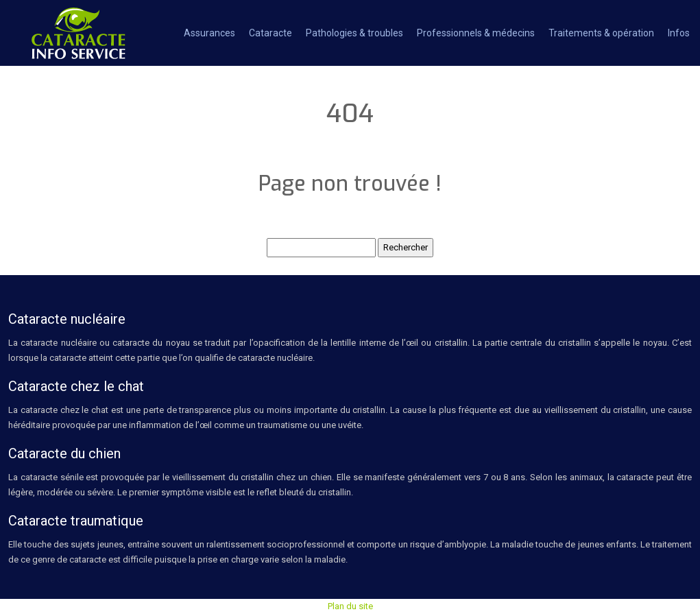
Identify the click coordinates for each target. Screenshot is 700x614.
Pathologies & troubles (354, 33)
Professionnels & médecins (476, 33)
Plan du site (350, 606)
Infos (679, 33)
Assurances (209, 33)
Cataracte (270, 33)
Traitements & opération (601, 33)
